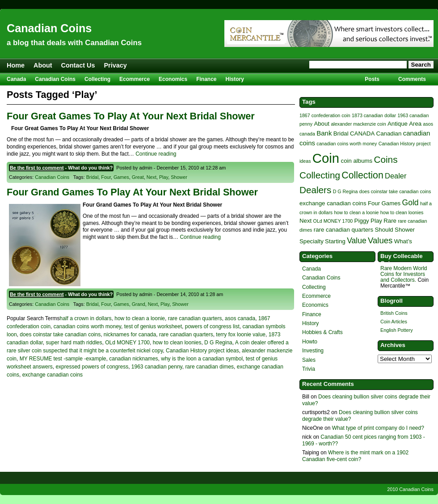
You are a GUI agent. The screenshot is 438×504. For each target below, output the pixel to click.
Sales (309, 360)
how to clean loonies (177, 343)
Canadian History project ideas (202, 351)
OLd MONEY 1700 (127, 343)
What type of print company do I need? (378, 428)
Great (138, 177)
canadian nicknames (133, 359)
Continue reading (156, 154)
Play (164, 177)
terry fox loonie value (241, 335)
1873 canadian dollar (374, 115)
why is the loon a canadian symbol (202, 359)
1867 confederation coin (325, 115)
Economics (173, 79)
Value (357, 241)
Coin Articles (394, 322)
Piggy (362, 221)
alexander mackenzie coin (358, 124)
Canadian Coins (49, 28)
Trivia (309, 369)
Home (16, 65)
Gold (411, 203)
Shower (179, 177)
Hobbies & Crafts (322, 332)
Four (106, 177)
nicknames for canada (130, 335)
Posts (372, 79)
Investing (313, 351)
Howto (310, 342)
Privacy (116, 65)
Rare (390, 221)
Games (121, 177)
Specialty (312, 241)
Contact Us (78, 65)
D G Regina (218, 343)
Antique (398, 124)
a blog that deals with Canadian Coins (74, 43)
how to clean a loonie (140, 318)
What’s (403, 241)
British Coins (394, 313)
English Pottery (397, 330)
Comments (412, 79)
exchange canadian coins (53, 375)
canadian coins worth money (87, 326)
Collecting (97, 79)
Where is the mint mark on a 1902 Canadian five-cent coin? (355, 456)
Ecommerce (135, 79)
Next (152, 177)
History (235, 79)
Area (415, 124)
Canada (16, 79)
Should (384, 230)
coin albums (357, 161)
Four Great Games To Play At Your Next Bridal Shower (131, 116)
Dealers (315, 190)
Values (380, 240)
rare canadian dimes (209, 367)
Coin (326, 158)
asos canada (240, 318)
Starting (335, 241)
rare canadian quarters (195, 318)
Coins (386, 159)
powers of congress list (212, 326)
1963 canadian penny (157, 367)
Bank (324, 133)
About (43, 65)
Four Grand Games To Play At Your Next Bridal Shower (132, 192)
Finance (206, 79)
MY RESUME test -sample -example (63, 359)
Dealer (396, 176)
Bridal (93, 177)
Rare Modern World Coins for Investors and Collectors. (404, 274)
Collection (362, 175)
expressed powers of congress (92, 367)
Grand (139, 304)
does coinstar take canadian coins (60, 335)
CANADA (362, 133)
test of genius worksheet (153, 326)
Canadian (389, 133)
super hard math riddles (74, 343)
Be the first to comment (37, 168)
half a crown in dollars (86, 318)
